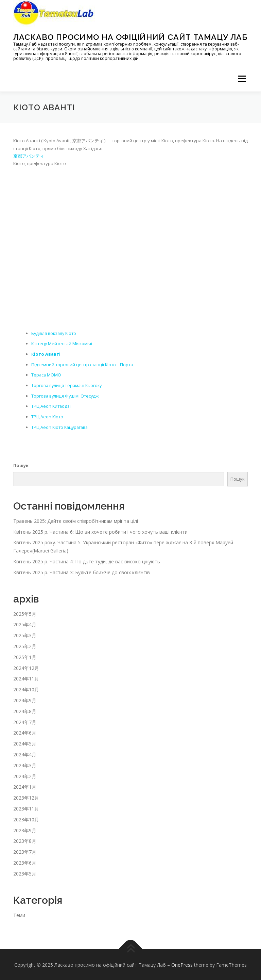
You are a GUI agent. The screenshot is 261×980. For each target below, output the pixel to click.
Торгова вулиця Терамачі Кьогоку (68, 385)
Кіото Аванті (47, 354)
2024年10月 (26, 688)
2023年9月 (25, 829)
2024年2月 (25, 775)
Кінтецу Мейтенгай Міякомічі (63, 343)
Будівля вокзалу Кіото (55, 333)
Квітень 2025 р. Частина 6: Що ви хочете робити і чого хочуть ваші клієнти (100, 531)
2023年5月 (25, 872)
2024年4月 (25, 753)
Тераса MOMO (47, 374)
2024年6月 (25, 732)
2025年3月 (25, 634)
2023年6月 (25, 861)
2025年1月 (25, 656)
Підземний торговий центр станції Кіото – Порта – (85, 364)
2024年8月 (25, 710)
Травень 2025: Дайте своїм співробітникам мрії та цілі (76, 520)
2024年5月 (25, 743)
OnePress (182, 964)
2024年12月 (26, 667)
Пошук (21, 464)
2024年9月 (25, 699)
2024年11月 (26, 678)
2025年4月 (25, 623)
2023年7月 (25, 851)
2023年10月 (26, 818)
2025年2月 (25, 645)
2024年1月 (25, 786)
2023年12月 (26, 797)
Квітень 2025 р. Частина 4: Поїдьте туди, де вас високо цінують (87, 560)
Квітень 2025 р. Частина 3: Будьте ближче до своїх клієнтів (82, 571)
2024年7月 (25, 721)
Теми (19, 914)
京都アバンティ (29, 156)
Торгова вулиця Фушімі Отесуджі (67, 395)
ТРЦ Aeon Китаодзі (51, 405)
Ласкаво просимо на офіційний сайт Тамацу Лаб (130, 37)
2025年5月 (25, 613)
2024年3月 (25, 764)
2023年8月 (25, 840)
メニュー (242, 79)
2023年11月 (26, 807)
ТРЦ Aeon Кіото (48, 416)
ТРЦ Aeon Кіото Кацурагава (61, 426)
